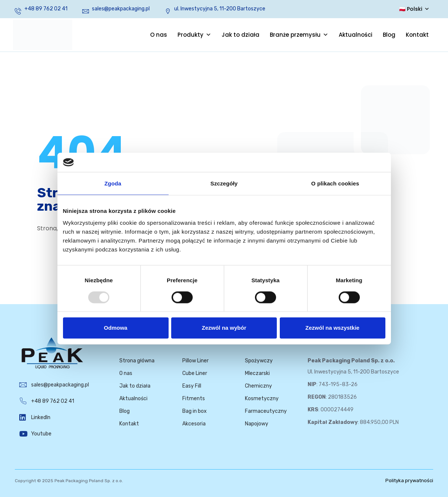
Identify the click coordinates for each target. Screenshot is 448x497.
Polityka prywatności (409, 480)
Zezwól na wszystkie (332, 328)
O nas (159, 35)
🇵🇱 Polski (414, 9)
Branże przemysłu (299, 35)
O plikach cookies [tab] (335, 183)
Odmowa (115, 328)
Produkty (194, 35)
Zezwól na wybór (224, 328)
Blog (389, 35)
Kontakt (417, 35)
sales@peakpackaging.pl (121, 9)
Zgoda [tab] (113, 183)
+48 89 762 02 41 (46, 9)
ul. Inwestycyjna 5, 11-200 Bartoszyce (220, 9)
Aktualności (356, 35)
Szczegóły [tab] (224, 183)
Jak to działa (240, 35)
